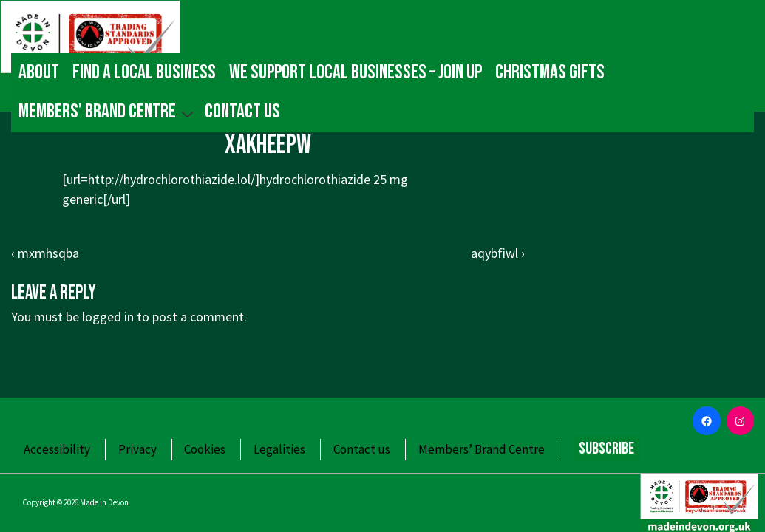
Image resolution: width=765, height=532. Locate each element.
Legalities (279, 449)
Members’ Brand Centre (108, 112)
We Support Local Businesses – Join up (356, 72)
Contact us (242, 112)
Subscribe (606, 449)
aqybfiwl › (498, 253)
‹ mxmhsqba (45, 253)
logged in (108, 317)
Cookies (205, 449)
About (39, 72)
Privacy (137, 449)
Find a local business (144, 72)
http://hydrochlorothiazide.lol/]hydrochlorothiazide (229, 179)
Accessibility (57, 449)
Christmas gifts (550, 72)
